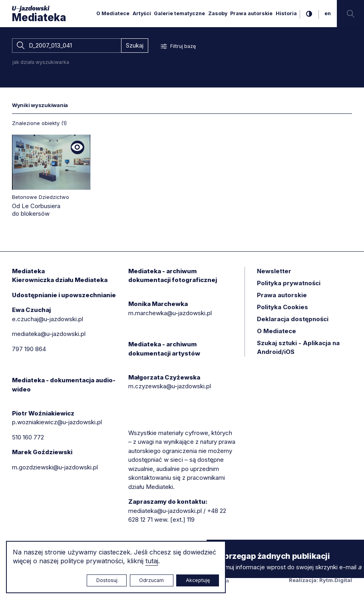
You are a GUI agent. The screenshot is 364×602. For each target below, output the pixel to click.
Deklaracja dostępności (293, 319)
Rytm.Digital (336, 580)
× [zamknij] (215, 547)
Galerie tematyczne (179, 13)
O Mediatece (113, 13)
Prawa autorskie (251, 13)
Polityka (282, 307)
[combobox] (67, 46)
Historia (286, 13)
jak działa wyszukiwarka (41, 62)
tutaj (152, 561)
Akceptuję (198, 580)
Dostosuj (107, 580)
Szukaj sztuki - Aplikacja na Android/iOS (298, 348)
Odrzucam (151, 580)
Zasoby (218, 13)
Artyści (142, 13)
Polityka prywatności (289, 283)
